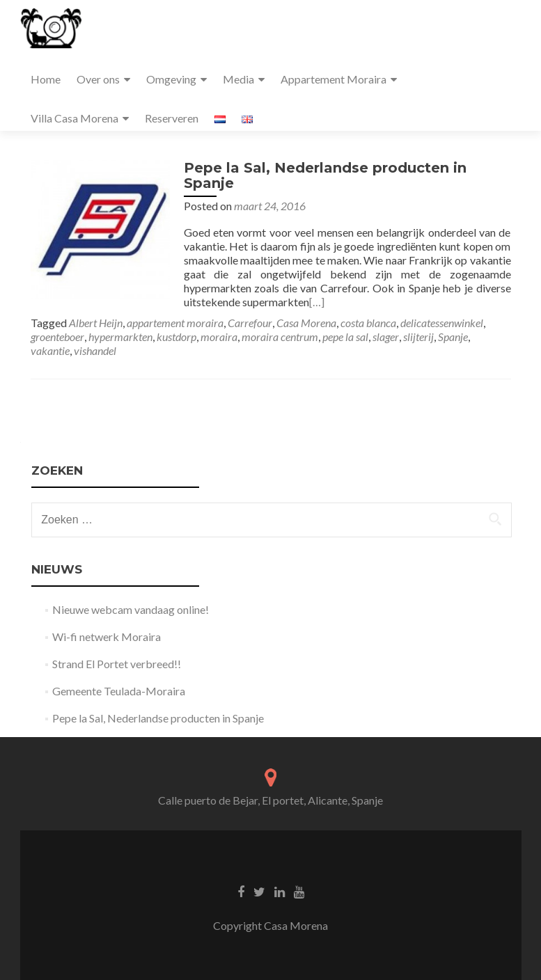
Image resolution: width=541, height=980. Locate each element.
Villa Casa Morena (75, 118)
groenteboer (57, 337)
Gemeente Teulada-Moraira (119, 691)
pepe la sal (345, 337)
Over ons (98, 79)
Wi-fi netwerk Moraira (107, 637)
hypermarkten (120, 337)
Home (46, 79)
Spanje (453, 337)
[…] (317, 302)
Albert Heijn (96, 323)
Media (238, 79)
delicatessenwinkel (442, 323)
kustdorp (177, 337)
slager (386, 337)
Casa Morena (306, 323)
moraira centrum (280, 337)
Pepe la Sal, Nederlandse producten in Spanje (325, 175)
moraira (219, 337)
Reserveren (172, 118)
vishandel (95, 350)
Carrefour (250, 323)
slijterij (418, 337)
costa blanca (368, 323)
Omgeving (171, 79)
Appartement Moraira (334, 79)
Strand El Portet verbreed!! (117, 664)
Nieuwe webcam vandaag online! (131, 609)
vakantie (50, 350)
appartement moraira (175, 323)
